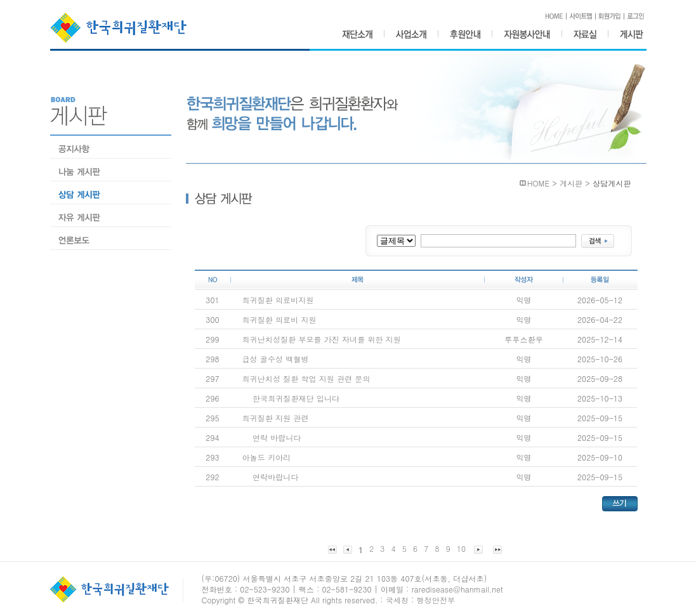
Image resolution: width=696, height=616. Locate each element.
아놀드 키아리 (267, 457)
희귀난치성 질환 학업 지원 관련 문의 (306, 378)
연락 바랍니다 (277, 437)
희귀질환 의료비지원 (278, 300)
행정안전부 (436, 600)
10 (461, 548)
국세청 (397, 600)
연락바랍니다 (276, 477)
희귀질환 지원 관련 (276, 418)
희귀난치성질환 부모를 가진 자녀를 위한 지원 (322, 339)
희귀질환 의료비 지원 (279, 319)
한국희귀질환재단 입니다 (296, 398)
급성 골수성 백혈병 (276, 359)
